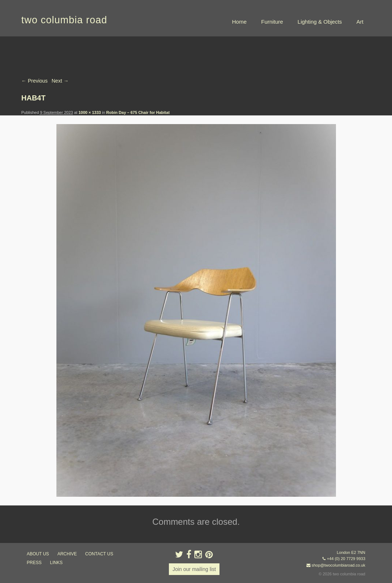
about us (38, 554)
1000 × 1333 (90, 112)
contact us (99, 554)
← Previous (35, 81)
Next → (60, 81)
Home (239, 22)
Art (360, 22)
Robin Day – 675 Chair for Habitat (138, 112)
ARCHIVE (67, 554)
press (34, 563)
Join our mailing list (194, 569)
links (56, 563)
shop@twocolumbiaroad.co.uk (338, 565)
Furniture (272, 22)
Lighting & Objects (320, 22)
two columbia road (64, 20)
